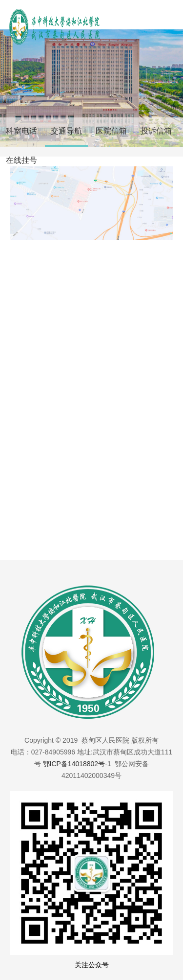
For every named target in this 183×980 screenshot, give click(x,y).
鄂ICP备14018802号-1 (77, 764)
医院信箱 (111, 131)
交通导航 (66, 131)
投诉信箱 (156, 131)
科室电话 (21, 131)
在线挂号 (21, 160)
